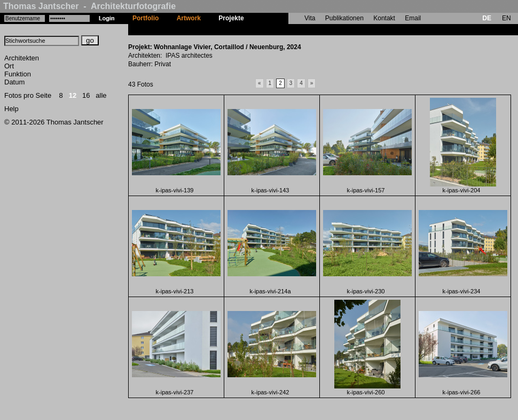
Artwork (189, 18)
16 (86, 95)
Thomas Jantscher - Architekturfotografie (89, 6)
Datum (14, 82)
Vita (310, 18)
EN (507, 18)
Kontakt (384, 18)
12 (73, 95)
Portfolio (146, 18)
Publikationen (344, 18)
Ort (9, 66)
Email (413, 18)
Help (11, 109)
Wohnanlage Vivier (281, 29)
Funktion (18, 74)
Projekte (231, 18)
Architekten (22, 58)
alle (101, 95)
